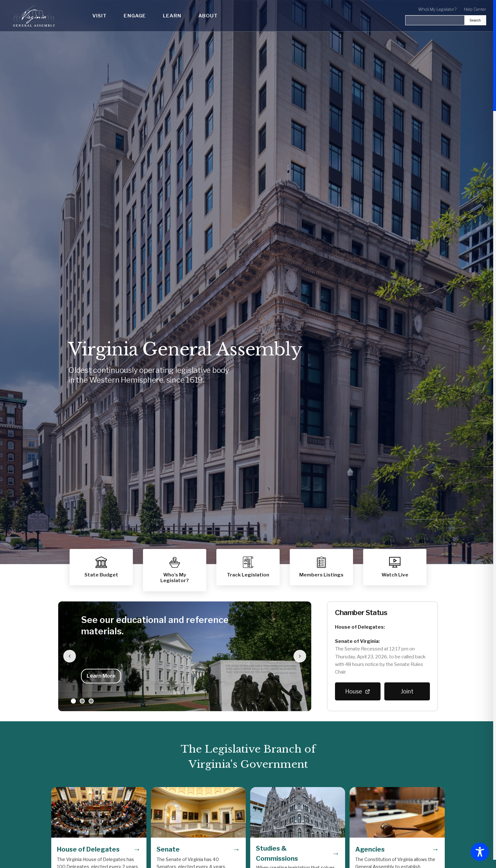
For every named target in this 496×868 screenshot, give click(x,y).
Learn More (101, 676)
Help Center (475, 9)
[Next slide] (300, 656)
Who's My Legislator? (437, 9)
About (208, 16)
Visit (100, 16)
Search (475, 20)
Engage (135, 16)
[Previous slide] (70, 656)
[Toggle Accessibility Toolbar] (480, 852)
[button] (321, 567)
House (358, 692)
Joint (407, 691)
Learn (172, 16)
